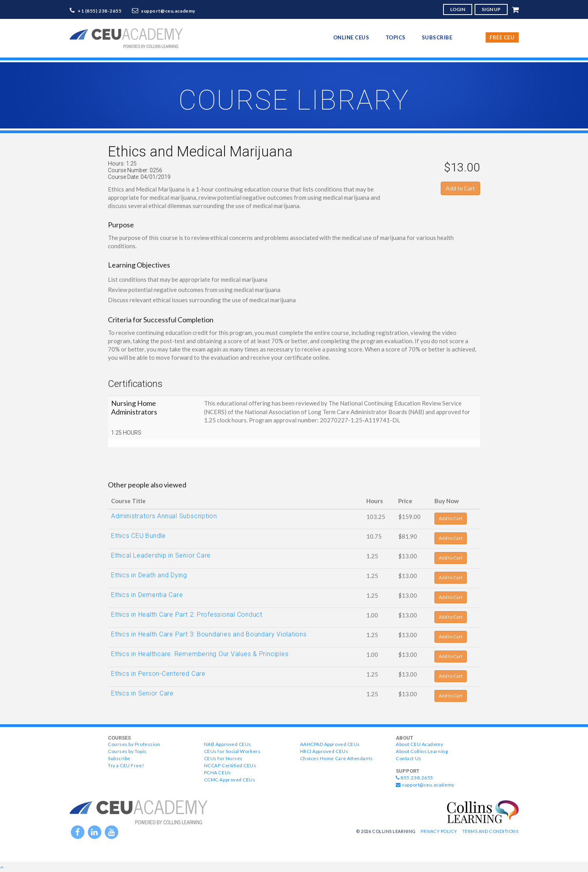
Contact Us (408, 758)
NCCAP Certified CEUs (230, 765)
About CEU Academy (419, 744)
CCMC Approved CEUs (230, 780)
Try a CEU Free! (126, 765)
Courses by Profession (134, 744)
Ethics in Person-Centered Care (158, 674)
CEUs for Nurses (223, 758)
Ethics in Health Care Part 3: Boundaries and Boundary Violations (209, 634)
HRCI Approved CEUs (324, 751)
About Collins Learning (422, 751)
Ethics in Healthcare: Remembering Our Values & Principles (200, 654)
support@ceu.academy (168, 11)
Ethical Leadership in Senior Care (161, 555)
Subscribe (437, 37)
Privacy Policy (439, 831)
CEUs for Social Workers (232, 751)
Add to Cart (460, 188)
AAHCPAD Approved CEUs (330, 744)
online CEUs (351, 37)
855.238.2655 (415, 778)
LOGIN (458, 9)
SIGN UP (491, 9)
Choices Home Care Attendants (337, 758)
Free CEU (502, 37)
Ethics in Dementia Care (147, 595)
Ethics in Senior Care (142, 693)
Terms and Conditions (491, 831)
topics (396, 37)
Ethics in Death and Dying (149, 575)
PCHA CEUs (218, 773)
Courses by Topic (127, 751)
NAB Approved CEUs (228, 744)
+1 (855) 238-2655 (100, 11)
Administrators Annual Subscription (164, 516)
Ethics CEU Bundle (138, 536)
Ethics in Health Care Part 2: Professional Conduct (187, 614)
